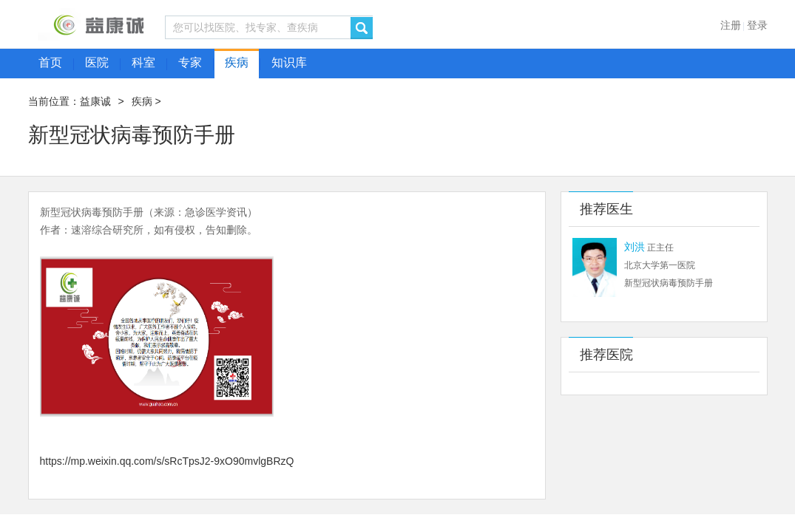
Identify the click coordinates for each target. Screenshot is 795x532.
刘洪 (635, 247)
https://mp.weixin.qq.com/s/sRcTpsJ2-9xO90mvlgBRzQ (167, 461)
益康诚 (95, 101)
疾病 (142, 101)
